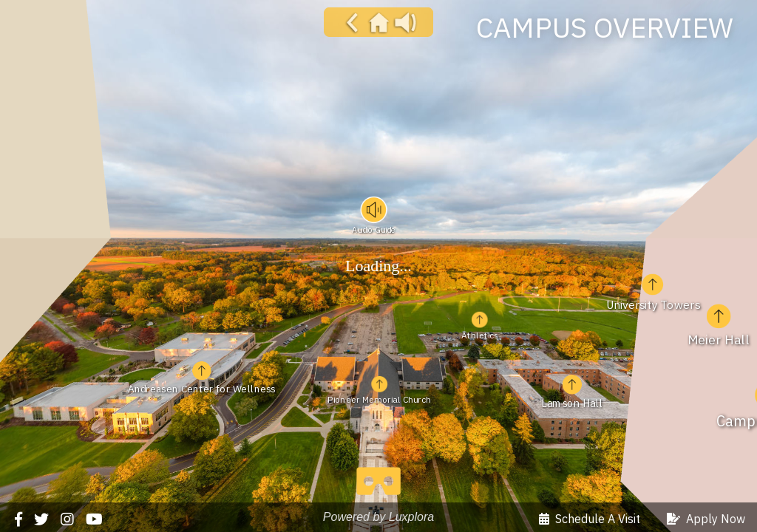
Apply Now (706, 519)
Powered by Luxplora (378, 517)
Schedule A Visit (590, 519)
